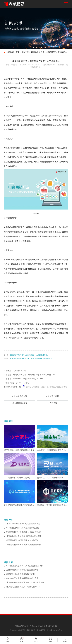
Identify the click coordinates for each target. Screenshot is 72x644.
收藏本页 (9, 383)
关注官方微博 (53, 396)
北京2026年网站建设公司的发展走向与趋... (24, 524)
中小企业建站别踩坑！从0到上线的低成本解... (25, 566)
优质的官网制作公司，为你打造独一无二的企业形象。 (30, 355)
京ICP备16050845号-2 (55, 630)
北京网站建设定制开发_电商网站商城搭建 (24, 536)
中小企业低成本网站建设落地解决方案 (22, 578)
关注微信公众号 (20, 397)
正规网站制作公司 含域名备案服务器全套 (24, 545)
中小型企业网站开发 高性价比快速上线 (23, 528)
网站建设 (25, 626)
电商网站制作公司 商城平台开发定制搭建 (24, 532)
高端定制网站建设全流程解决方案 (20, 574)
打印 (19, 383)
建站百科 (25, 52)
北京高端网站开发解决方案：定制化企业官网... (26, 583)
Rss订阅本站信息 (19, 403)
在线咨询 (53, 403)
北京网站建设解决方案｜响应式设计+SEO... (24, 587)
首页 (18, 52)
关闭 (26, 383)
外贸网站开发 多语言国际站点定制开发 (23, 540)
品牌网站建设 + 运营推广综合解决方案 (22, 570)
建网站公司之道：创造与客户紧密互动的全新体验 (47, 387)
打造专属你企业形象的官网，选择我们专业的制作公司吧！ (31, 358)
